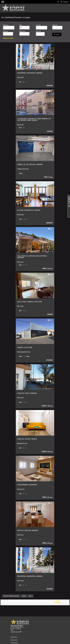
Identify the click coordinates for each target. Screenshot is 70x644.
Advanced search (8, 38)
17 (50, 229)
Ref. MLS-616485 (47, 160)
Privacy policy (14, 640)
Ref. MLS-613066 (47, 297)
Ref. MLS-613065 (47, 343)
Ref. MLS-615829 (47, 251)
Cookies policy (14, 643)
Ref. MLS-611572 (47, 526)
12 (50, 137)
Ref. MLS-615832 (47, 206)
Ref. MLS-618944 (47, 68)
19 (50, 366)
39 (46, 183)
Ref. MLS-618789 (47, 114)
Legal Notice (14, 637)
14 (50, 320)
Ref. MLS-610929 (47, 572)
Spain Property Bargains (17, 626)
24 (50, 275)
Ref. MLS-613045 (47, 389)
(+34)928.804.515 (16, 632)
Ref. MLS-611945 (47, 434)
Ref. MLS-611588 (47, 480)
